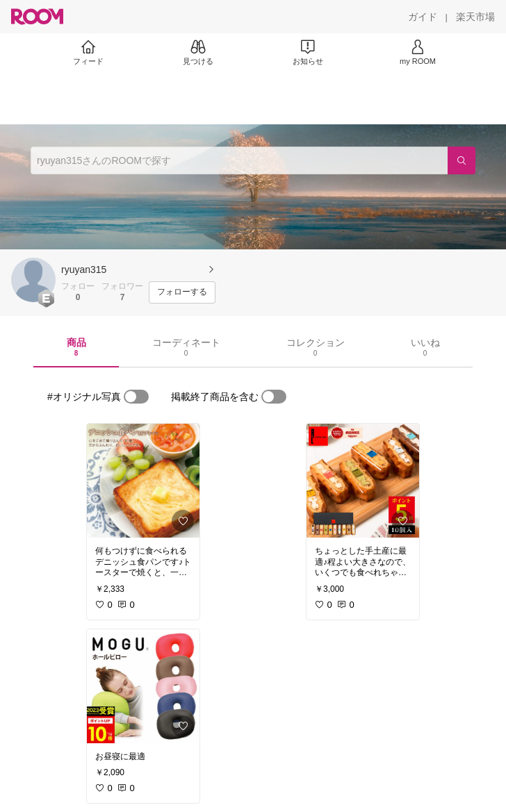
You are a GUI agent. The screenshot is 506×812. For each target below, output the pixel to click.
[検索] (462, 160)
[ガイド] (423, 17)
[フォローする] (182, 292)
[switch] (136, 397)
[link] (143, 481)
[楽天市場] (475, 17)
